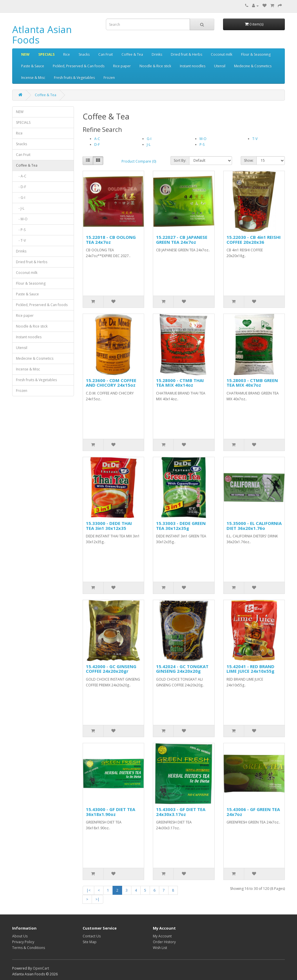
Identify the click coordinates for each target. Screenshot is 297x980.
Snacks (84, 54)
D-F (97, 144)
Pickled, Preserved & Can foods (79, 66)
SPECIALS (46, 54)
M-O (203, 139)
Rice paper (122, 66)
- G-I (21, 198)
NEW (25, 54)
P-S (202, 144)
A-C (97, 139)
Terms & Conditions (29, 948)
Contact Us (92, 936)
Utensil (220, 66)
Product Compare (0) (139, 161)
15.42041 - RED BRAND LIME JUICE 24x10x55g (250, 669)
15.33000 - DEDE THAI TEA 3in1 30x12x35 (109, 526)
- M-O (22, 219)
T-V (255, 139)
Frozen (109, 78)
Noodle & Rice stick (155, 66)
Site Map (90, 942)
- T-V (21, 240)
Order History (164, 942)
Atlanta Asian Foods (42, 35)
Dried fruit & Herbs (186, 54)
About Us (20, 936)
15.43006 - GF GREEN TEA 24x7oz (253, 812)
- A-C (21, 176)
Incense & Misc (33, 78)
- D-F (21, 187)
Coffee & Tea (132, 54)
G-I (149, 139)
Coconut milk (222, 54)
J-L (149, 144)
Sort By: (180, 160)
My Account (162, 936)
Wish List (160, 948)
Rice (67, 54)
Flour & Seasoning (256, 54)
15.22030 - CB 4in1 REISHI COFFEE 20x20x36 (254, 240)
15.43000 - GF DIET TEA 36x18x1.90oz (111, 812)
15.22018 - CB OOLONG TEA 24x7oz (111, 240)
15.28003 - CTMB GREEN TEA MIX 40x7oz (252, 383)
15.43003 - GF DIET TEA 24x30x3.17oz (181, 812)
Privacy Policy (23, 942)
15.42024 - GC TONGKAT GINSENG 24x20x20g (182, 669)
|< (88, 890)
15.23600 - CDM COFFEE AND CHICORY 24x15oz (111, 383)
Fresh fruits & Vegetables (74, 78)
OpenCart (41, 968)
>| (97, 899)
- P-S (21, 230)
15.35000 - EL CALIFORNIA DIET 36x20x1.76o (254, 526)
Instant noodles (193, 66)
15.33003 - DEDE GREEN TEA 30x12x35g (181, 526)
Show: (249, 160)
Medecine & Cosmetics (253, 66)
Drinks (157, 54)
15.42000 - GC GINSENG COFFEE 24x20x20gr (111, 669)
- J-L (20, 208)
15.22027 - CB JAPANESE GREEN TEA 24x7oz (182, 240)
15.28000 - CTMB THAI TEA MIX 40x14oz (180, 383)
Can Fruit (106, 54)
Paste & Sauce (33, 66)
